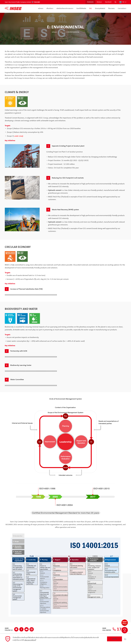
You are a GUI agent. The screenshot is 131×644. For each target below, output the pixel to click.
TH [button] (122, 2)
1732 (119, 629)
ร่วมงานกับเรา (122, 9)
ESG (91, 9)
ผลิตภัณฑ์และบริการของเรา (65, 9)
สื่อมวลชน (111, 9)
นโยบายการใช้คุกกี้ (30, 640)
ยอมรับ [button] (115, 639)
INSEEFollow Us (9, 629)
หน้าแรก (41, 9)
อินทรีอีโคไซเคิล (81, 9)
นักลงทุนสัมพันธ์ (100, 9)
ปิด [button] (125, 639)
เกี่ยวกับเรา (50, 9)
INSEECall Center (107, 629)
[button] (115, 2)
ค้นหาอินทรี (108, 2)
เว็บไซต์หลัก (90, 2)
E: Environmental (73, 32)
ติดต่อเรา (99, 2)
